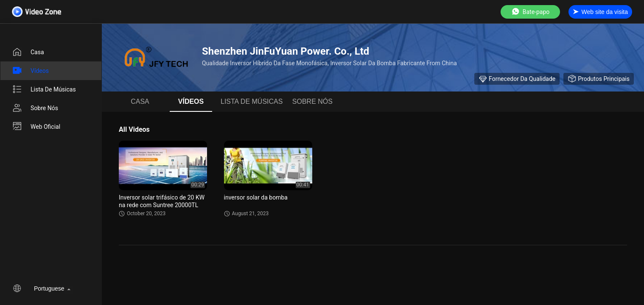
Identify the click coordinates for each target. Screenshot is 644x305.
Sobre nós (35, 108)
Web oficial (36, 127)
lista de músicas (44, 89)
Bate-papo (530, 12)
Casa (28, 52)
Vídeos (30, 71)
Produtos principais (599, 79)
